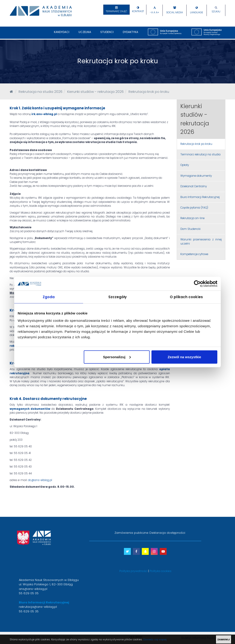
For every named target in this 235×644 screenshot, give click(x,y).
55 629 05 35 (29, 611)
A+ (157, 12)
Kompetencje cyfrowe (194, 254)
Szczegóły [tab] (118, 297)
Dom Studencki (190, 229)
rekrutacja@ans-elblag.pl (38, 607)
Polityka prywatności (133, 571)
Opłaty (185, 165)
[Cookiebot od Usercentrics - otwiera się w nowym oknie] (197, 284)
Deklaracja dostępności (167, 533)
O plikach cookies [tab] (186, 297)
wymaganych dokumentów (30, 409)
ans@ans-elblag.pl (33, 589)
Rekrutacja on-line (192, 218)
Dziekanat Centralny (194, 186)
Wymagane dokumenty (196, 176)
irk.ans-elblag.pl (44, 114)
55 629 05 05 (29, 593)
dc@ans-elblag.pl (40, 480)
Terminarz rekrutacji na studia (200, 154)
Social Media (175, 12)
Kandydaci (62, 34)
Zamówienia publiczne (131, 533)
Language (197, 12)
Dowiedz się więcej (155, 639)
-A (151, 12)
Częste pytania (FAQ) (194, 208)
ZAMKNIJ (224, 639)
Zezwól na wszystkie (185, 357)
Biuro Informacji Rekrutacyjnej (200, 197)
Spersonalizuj (117, 357)
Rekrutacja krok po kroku (196, 144)
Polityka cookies (161, 571)
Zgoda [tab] (49, 297)
